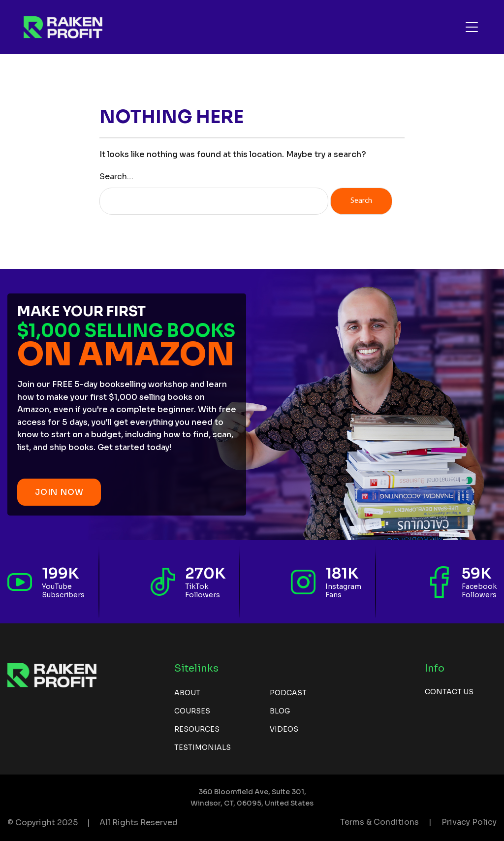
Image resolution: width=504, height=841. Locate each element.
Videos (284, 729)
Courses (192, 711)
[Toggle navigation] (472, 27)
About (187, 693)
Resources (197, 729)
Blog (280, 711)
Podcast (288, 693)
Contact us (449, 692)
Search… (116, 177)
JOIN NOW (59, 492)
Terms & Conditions (379, 822)
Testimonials (203, 747)
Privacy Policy (469, 822)
